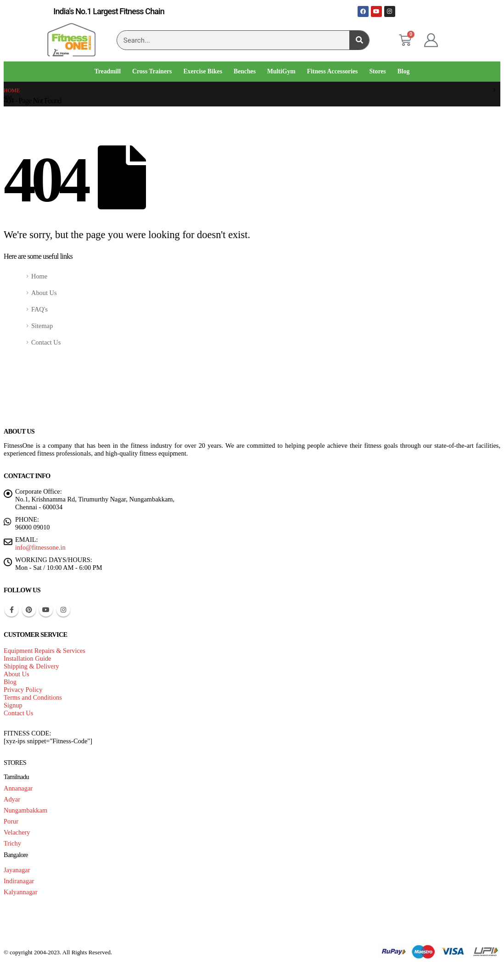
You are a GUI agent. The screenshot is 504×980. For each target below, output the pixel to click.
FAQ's (39, 309)
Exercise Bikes (203, 71)
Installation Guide (28, 658)
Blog (404, 71)
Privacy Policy (23, 690)
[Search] (359, 40)
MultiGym (281, 71)
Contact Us (46, 342)
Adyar (12, 799)
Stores (377, 71)
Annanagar (18, 788)
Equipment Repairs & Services (45, 651)
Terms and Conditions (33, 697)
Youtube (46, 610)
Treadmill (108, 71)
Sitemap (42, 326)
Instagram (63, 610)
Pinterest (29, 610)
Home (39, 276)
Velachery (17, 832)
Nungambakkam (25, 810)
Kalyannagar (21, 892)
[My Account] (431, 40)
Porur (11, 821)
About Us (44, 293)
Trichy (12, 843)
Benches (245, 71)
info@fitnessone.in (40, 547)
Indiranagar (19, 881)
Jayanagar (17, 870)
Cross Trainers (152, 71)
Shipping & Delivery (31, 666)
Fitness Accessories (333, 71)
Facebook (11, 610)
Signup (13, 705)
